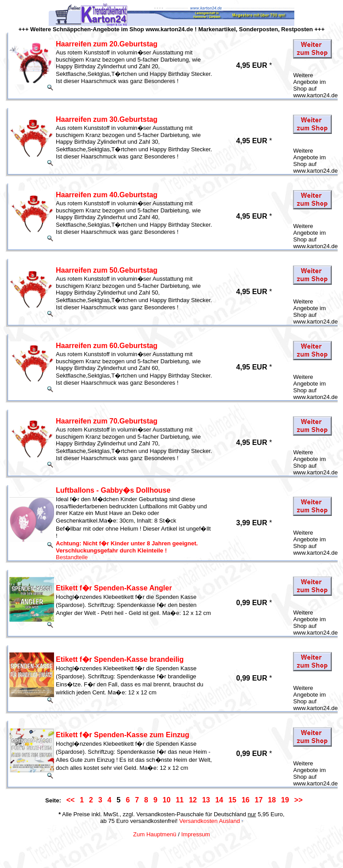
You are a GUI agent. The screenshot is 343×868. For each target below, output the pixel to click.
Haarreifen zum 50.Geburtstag (107, 270)
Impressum (196, 834)
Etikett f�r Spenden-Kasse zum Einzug (123, 735)
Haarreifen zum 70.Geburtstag (107, 421)
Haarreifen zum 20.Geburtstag (107, 44)
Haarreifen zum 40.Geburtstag (107, 195)
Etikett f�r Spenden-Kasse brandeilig (120, 659)
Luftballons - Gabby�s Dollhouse (113, 490)
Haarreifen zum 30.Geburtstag (107, 119)
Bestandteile (72, 557)
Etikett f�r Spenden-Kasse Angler (114, 588)
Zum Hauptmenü (155, 834)
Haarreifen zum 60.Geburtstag (107, 346)
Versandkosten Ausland (209, 821)
